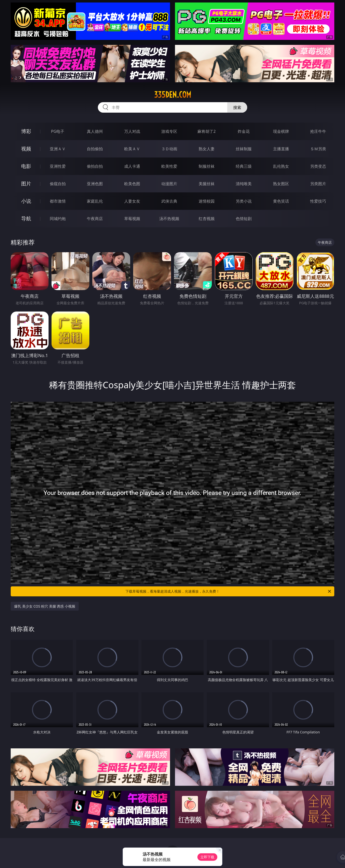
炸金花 (244, 131)
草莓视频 (132, 219)
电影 (26, 166)
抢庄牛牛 (318, 131)
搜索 (237, 107)
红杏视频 (207, 219)
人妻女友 (132, 201)
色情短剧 (244, 219)
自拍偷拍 (95, 149)
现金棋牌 (281, 131)
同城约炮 (58, 219)
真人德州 (95, 131)
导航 (26, 218)
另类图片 (318, 184)
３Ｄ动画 (169, 149)
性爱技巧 (318, 201)
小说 (26, 201)
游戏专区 (169, 131)
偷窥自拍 (58, 184)
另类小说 (244, 201)
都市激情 (58, 201)
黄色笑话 (281, 201)
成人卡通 (132, 166)
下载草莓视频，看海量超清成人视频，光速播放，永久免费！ (229, 591)
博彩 (26, 131)
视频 (26, 149)
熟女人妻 (207, 149)
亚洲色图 (95, 184)
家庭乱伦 (95, 201)
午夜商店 (95, 219)
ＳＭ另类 (318, 149)
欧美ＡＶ (132, 149)
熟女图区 (281, 184)
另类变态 (318, 166)
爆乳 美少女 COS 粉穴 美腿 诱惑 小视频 (45, 606)
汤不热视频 (169, 219)
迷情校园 (207, 201)
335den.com (173, 95)
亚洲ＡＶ (58, 149)
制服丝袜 (207, 166)
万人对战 (132, 131)
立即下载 (207, 857)
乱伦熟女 (281, 166)
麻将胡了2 (206, 131)
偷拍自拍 (95, 166)
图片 (26, 184)
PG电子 (58, 131)
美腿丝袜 (207, 184)
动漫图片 (169, 184)
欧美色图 (132, 184)
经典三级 (244, 166)
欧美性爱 (169, 166)
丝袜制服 (244, 149)
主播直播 (281, 149)
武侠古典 (169, 201)
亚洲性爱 (58, 166)
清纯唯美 (244, 184)
